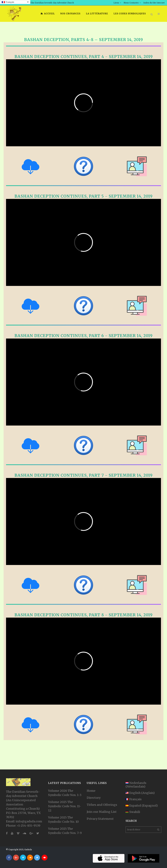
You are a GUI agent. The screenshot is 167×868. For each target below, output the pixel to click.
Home (91, 791)
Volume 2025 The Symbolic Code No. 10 (63, 820)
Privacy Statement (100, 819)
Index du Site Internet (154, 3)
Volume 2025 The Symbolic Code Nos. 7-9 (65, 831)
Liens (116, 3)
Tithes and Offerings (102, 805)
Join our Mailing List (102, 812)
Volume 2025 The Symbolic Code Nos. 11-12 (65, 806)
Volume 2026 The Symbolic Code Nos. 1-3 (65, 793)
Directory (94, 798)
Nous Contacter (131, 3)
